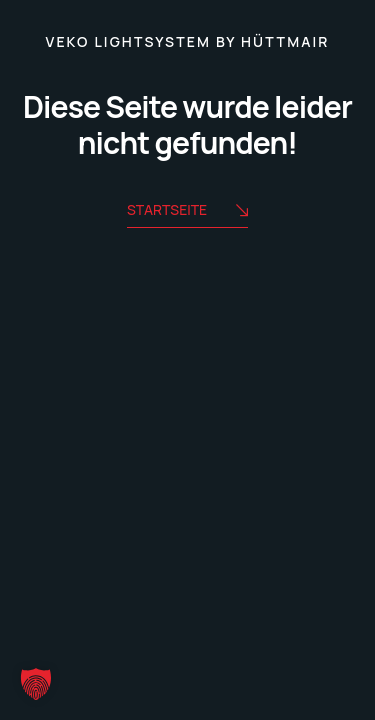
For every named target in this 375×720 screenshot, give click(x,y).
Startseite (187, 211)
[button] (36, 684)
